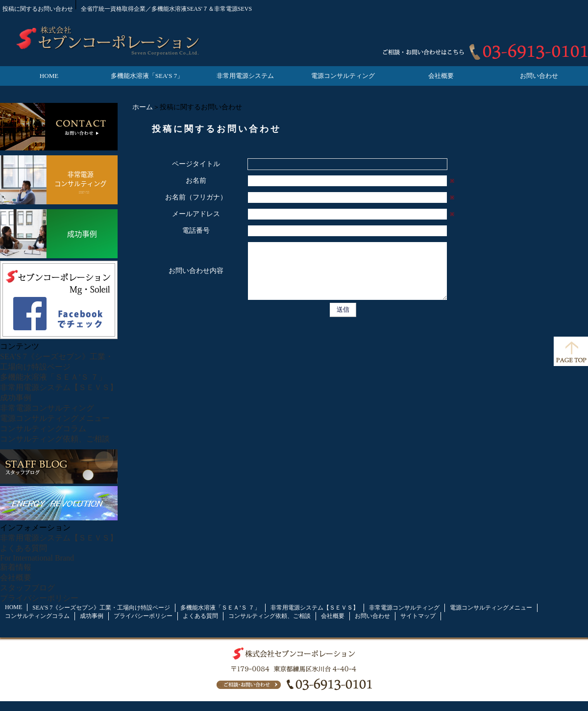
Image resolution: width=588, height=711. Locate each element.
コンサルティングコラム (43, 429)
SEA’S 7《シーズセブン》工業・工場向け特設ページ (101, 608)
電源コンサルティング (343, 76)
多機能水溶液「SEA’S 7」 (147, 76)
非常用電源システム (245, 76)
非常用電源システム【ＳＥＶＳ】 (59, 387)
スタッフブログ (27, 588)
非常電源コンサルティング (47, 408)
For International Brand (37, 558)
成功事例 (16, 398)
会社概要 (441, 76)
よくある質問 (24, 548)
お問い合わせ (539, 76)
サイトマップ (418, 616)
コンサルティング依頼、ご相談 (55, 439)
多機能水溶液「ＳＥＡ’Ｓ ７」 (53, 377)
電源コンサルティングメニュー (55, 418)
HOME (49, 76)
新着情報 (16, 567)
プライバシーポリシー (39, 598)
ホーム (143, 107)
